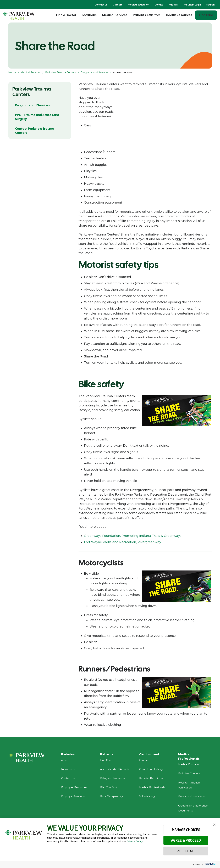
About (65, 761)
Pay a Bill (174, 5)
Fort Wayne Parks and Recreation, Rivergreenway (123, 542)
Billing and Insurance (113, 780)
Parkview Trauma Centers (61, 72)
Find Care (206, 15)
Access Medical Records (115, 770)
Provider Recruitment (152, 780)
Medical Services (115, 15)
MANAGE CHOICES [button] (186, 830)
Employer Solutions (73, 798)
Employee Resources (74, 789)
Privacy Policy (134, 841)
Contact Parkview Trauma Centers (35, 131)
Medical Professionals (152, 789)
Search (210, 5)
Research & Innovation (192, 798)
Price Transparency (112, 798)
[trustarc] (210, 864)
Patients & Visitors (147, 15)
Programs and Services (94, 72)
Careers (118, 5)
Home (12, 72)
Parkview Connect (189, 775)
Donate (159, 5)
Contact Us (101, 5)
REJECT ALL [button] (186, 851)
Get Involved (150, 754)
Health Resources (179, 15)
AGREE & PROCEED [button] (186, 840)
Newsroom (68, 770)
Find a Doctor (66, 15)
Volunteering (147, 798)
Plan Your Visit (109, 789)
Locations (89, 15)
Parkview (69, 754)
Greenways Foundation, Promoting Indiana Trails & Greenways (133, 536)
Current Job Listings (151, 770)
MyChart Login (192, 5)
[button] (214, 825)
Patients (107, 754)
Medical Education (138, 5)
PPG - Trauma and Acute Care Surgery (37, 117)
